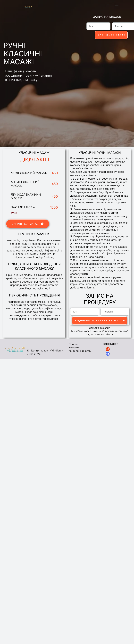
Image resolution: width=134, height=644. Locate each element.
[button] (117, 6)
